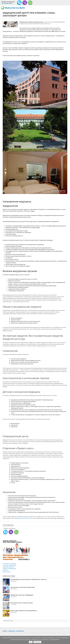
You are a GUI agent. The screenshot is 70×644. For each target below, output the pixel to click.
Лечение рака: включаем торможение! (23, 587)
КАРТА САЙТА (7, 572)
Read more (37, 642)
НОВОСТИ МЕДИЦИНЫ (9, 569)
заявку (26, 517)
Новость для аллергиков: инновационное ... (24, 611)
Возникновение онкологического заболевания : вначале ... (29, 579)
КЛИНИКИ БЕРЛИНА (9, 567)
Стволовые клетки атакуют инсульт (22, 603)
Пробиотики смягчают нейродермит (22, 595)
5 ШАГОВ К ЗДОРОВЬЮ (9, 565)
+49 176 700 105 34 (7, 3)
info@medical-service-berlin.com (23, 518)
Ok (31, 642)
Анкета (5, 631)
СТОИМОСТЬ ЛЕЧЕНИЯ (9, 564)
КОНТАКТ (5, 570)
